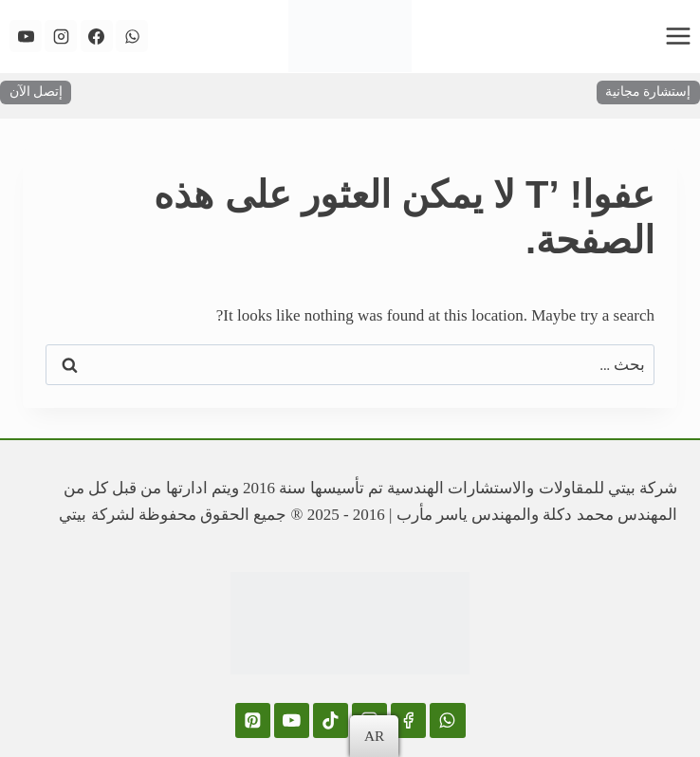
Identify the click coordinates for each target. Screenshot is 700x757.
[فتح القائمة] (678, 36)
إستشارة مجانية (648, 92)
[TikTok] (331, 720)
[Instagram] (61, 36)
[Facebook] (97, 36)
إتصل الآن (36, 92)
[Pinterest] (253, 720)
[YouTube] (26, 36)
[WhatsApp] (132, 36)
